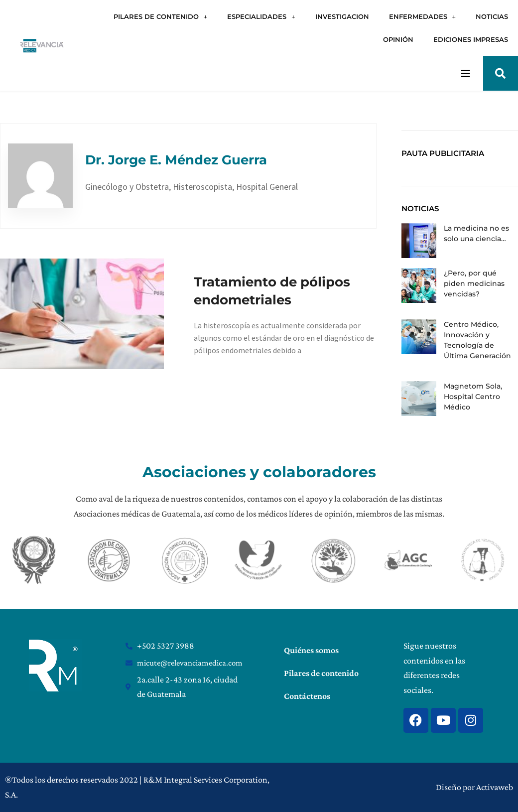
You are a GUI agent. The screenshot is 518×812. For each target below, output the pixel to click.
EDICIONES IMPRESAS (471, 39)
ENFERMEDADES (422, 17)
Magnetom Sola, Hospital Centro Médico (473, 397)
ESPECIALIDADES (261, 17)
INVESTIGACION (342, 16)
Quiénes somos (311, 650)
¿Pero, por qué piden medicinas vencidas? (474, 283)
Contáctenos (307, 696)
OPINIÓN (398, 39)
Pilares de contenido (321, 673)
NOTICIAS (492, 16)
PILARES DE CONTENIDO (160, 17)
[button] (501, 73)
